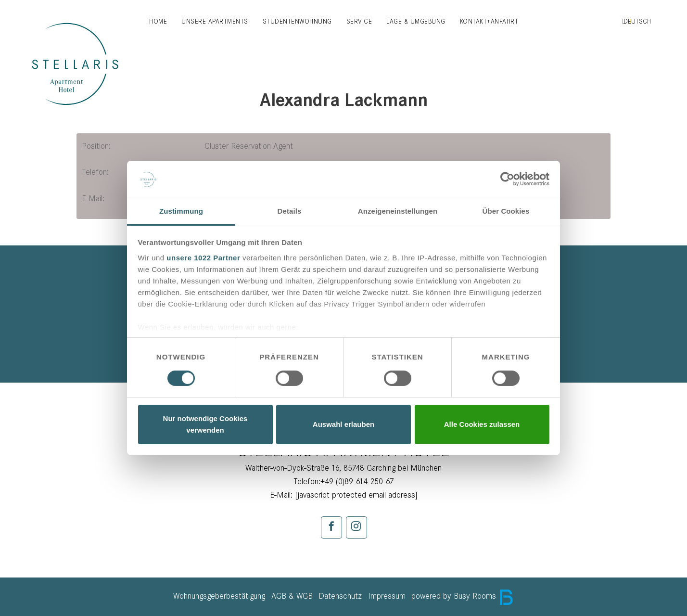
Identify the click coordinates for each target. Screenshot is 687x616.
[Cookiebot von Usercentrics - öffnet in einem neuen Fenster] (507, 179)
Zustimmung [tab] (181, 211)
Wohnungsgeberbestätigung (219, 596)
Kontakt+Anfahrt (489, 21)
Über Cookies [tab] (506, 211)
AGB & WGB (292, 596)
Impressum (387, 596)
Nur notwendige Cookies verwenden (205, 424)
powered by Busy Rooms (463, 596)
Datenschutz (340, 596)
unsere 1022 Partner (203, 258)
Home (158, 21)
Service (359, 21)
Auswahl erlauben (343, 424)
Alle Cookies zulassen (482, 424)
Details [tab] (290, 211)
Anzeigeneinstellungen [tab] (398, 211)
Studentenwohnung (297, 21)
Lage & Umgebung (416, 21)
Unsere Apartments (215, 21)
